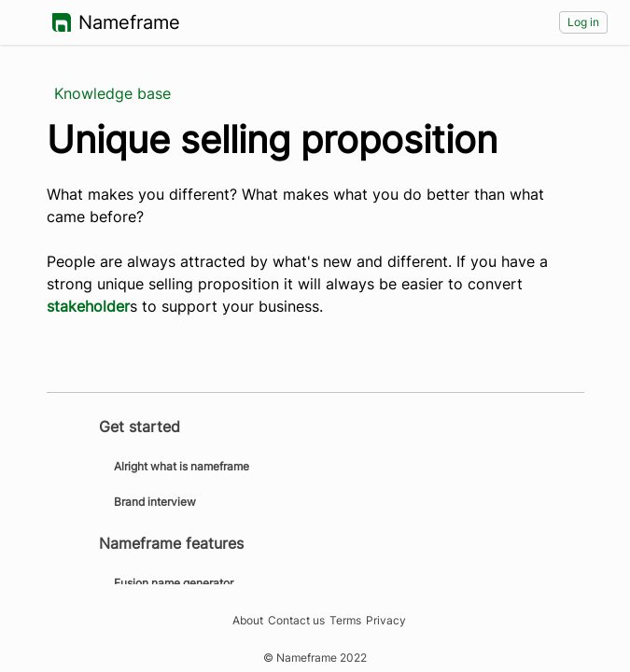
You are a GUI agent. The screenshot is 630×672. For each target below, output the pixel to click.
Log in (583, 22)
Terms (345, 621)
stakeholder (88, 306)
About (248, 621)
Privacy (386, 621)
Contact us (296, 621)
